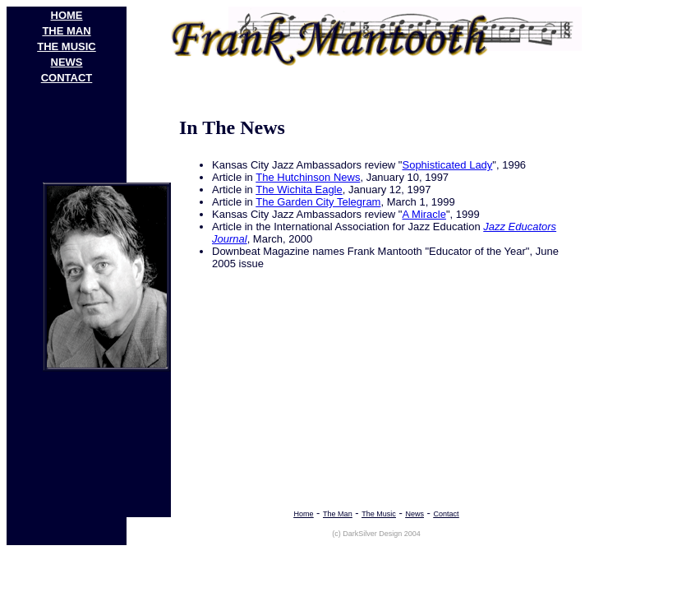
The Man (338, 514)
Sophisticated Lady (447, 165)
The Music (379, 514)
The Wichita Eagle (299, 190)
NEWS (67, 62)
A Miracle (424, 214)
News (414, 514)
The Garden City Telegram (318, 202)
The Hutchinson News (308, 177)
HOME (67, 15)
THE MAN (66, 31)
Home (303, 514)
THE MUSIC (67, 46)
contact (67, 78)
